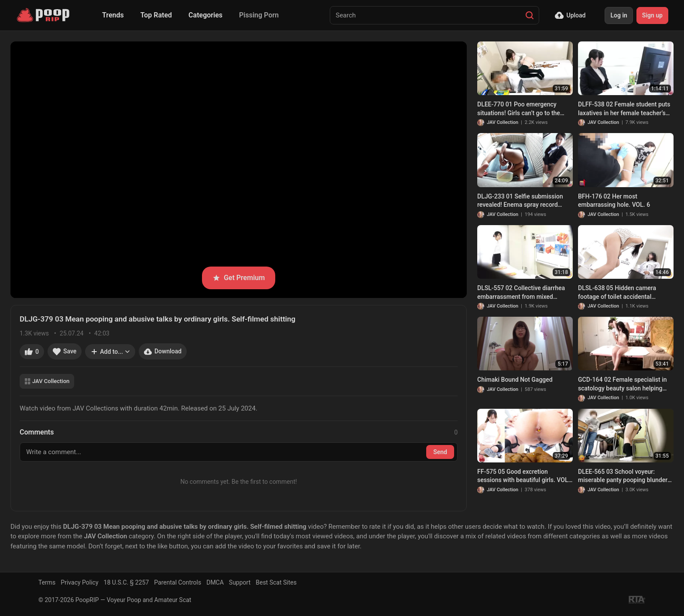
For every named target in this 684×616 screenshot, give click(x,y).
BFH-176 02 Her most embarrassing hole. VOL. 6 (614, 201)
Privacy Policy (79, 582)
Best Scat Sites (276, 582)
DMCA (215, 582)
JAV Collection (47, 381)
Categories (205, 15)
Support (240, 582)
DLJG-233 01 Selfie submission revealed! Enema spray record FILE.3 (520, 201)
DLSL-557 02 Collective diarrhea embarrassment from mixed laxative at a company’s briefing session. (521, 293)
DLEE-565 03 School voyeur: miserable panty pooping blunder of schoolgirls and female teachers (625, 476)
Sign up (652, 15)
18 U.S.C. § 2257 (127, 582)
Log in (619, 15)
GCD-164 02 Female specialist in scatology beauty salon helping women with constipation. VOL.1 (622, 384)
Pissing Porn (259, 15)
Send (440, 452)
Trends (113, 15)
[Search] (530, 15)
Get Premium (239, 278)
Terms (47, 582)
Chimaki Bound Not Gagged (515, 380)
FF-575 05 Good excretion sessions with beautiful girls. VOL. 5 (523, 476)
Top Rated (156, 15)
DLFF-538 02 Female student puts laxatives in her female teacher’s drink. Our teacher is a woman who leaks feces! (625, 109)
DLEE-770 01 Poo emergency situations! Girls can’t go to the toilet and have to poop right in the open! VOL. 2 (524, 109)
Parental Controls (178, 582)
